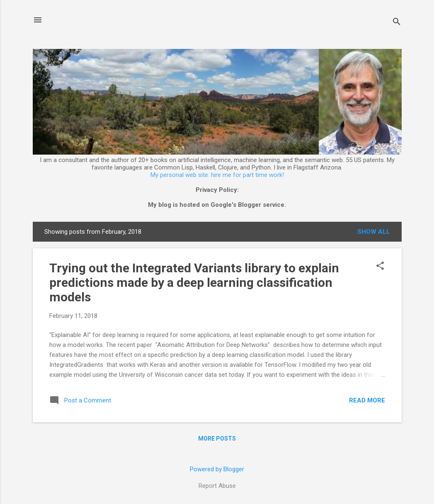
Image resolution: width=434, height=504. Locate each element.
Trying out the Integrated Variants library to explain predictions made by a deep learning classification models (194, 282)
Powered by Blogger (217, 469)
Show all (374, 232)
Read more (367, 400)
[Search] (397, 23)
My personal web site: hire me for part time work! (217, 175)
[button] (380, 267)
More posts (217, 439)
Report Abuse (217, 486)
